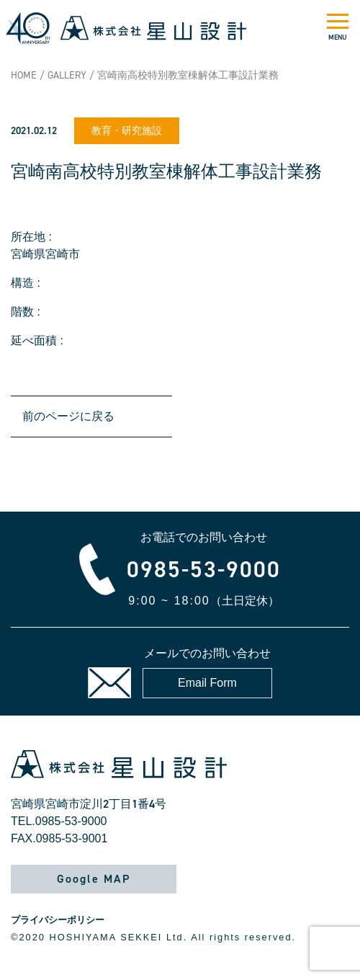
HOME (24, 75)
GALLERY (67, 75)
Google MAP (94, 879)
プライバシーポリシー (58, 920)
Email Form (207, 683)
